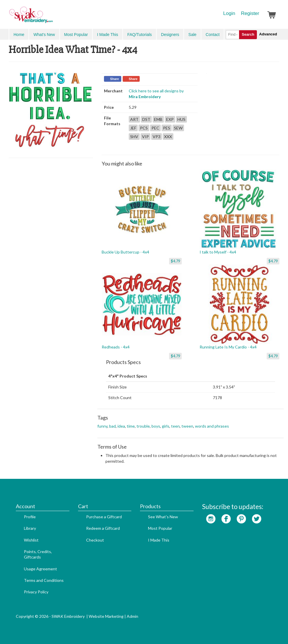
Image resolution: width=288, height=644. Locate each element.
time (131, 426)
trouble (143, 426)
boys (156, 426)
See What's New (163, 517)
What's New (44, 35)
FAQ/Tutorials (140, 35)
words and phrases (212, 426)
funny (102, 426)
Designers (170, 35)
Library (30, 528)
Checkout (95, 540)
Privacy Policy (36, 592)
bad (112, 426)
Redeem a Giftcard (103, 528)
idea (121, 426)
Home (19, 35)
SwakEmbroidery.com (52, 17)
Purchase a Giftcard (104, 517)
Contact (213, 35)
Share (114, 79)
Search (248, 34)
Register (250, 13)
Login (229, 13)
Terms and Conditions (44, 580)
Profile (30, 517)
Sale (192, 35)
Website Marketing (106, 616)
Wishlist (31, 540)
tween (187, 426)
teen (175, 426)
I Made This (108, 35)
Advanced (268, 34)
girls (166, 426)
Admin (132, 616)
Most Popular (76, 35)
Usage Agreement (40, 569)
